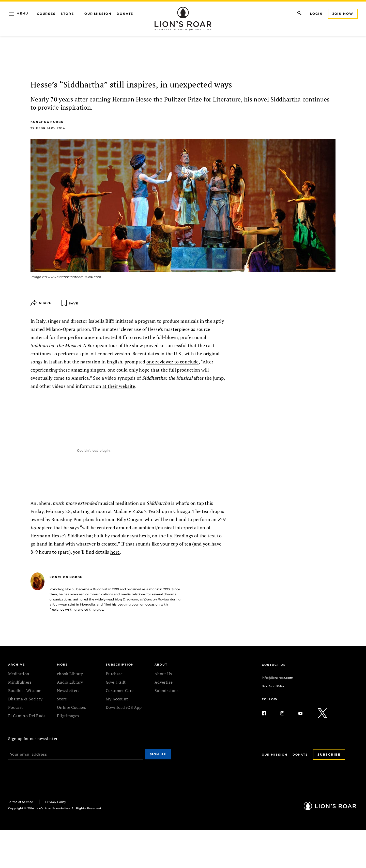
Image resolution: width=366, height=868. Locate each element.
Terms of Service (21, 802)
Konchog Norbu (47, 122)
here (115, 552)
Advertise (164, 682)
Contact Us (274, 665)
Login (316, 14)
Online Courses (71, 707)
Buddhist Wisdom (25, 690)
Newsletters (68, 690)
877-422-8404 (273, 686)
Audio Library (70, 682)
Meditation (19, 674)
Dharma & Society (25, 699)
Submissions (167, 690)
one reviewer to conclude (173, 362)
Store (67, 14)
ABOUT (161, 665)
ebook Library (70, 674)
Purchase (114, 674)
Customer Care (120, 690)
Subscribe (329, 754)
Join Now (343, 14)
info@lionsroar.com (278, 678)
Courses (46, 14)
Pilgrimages (68, 716)
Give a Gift (116, 682)
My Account (117, 699)
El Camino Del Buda (27, 716)
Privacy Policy (56, 802)
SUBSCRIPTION (120, 665)
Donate (125, 14)
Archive (16, 665)
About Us (163, 674)
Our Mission (98, 14)
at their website (119, 386)
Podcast (16, 707)
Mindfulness (20, 682)
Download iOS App (124, 707)
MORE (62, 665)
